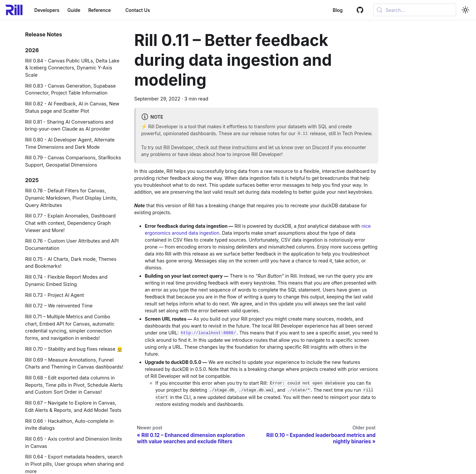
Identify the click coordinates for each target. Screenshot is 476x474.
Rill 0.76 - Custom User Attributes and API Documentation (72, 244)
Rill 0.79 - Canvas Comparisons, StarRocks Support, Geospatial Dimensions (73, 161)
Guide (74, 10)
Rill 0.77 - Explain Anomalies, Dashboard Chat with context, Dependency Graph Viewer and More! (70, 223)
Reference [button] (99, 10)
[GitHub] (352, 10)
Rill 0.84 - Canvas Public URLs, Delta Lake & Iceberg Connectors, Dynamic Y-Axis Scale (72, 68)
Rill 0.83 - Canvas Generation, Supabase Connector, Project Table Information (70, 89)
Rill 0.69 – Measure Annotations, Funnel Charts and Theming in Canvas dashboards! (74, 363)
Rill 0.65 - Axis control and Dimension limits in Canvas (74, 442)
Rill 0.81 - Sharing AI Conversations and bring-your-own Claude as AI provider (69, 125)
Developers (47, 10)
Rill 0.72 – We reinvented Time (59, 306)
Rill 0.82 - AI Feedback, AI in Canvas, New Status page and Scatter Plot (72, 107)
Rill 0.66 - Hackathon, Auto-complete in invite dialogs (69, 425)
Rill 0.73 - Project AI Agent (55, 295)
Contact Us (138, 10)
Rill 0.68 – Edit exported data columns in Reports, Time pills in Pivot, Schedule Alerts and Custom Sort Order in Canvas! (74, 385)
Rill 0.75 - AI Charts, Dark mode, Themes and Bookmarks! (71, 263)
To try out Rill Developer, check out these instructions (199, 147)
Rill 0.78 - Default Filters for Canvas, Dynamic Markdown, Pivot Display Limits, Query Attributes (71, 198)
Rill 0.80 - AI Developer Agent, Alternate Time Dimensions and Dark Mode (70, 143)
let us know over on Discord (299, 147)
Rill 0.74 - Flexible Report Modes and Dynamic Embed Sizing (66, 280)
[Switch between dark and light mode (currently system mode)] (465, 10)
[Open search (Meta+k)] (411, 10)
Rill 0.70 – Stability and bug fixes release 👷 (74, 349)
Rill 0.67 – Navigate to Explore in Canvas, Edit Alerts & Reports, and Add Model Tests (73, 406)
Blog (330, 10)
